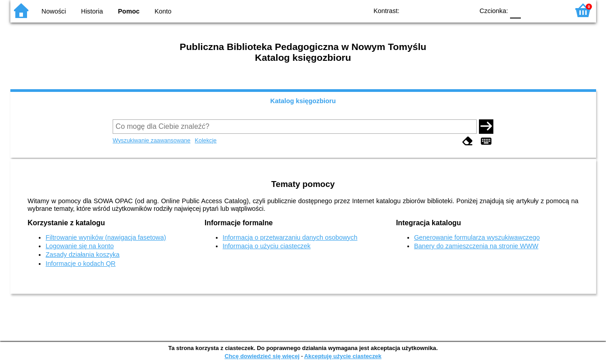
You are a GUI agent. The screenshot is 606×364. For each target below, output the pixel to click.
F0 (516, 10)
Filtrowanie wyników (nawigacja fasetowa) (106, 237)
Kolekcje (205, 140)
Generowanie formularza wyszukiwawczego (477, 237)
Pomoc (129, 11)
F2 (552, 10)
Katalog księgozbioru (303, 101)
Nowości (54, 11)
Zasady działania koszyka (82, 255)
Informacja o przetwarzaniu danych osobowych (290, 237)
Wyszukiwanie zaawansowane (152, 140)
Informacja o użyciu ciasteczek (267, 246)
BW (428, 10)
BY (464, 10)
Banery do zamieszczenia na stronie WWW (476, 246)
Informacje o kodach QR (80, 264)
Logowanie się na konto (80, 246)
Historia (92, 11)
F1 (531, 10)
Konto (163, 11)
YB (446, 10)
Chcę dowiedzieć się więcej (262, 356)
